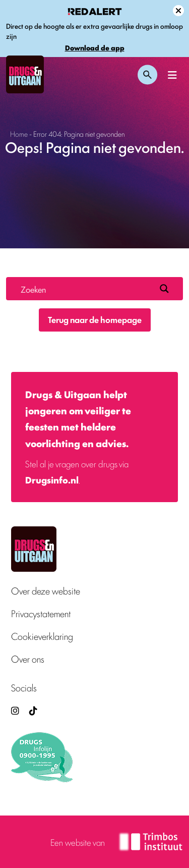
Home (19, 133)
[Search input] (86, 289)
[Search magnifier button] (164, 289)
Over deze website (46, 591)
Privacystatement (41, 613)
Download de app (95, 48)
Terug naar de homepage (95, 319)
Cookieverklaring (42, 636)
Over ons (28, 659)
